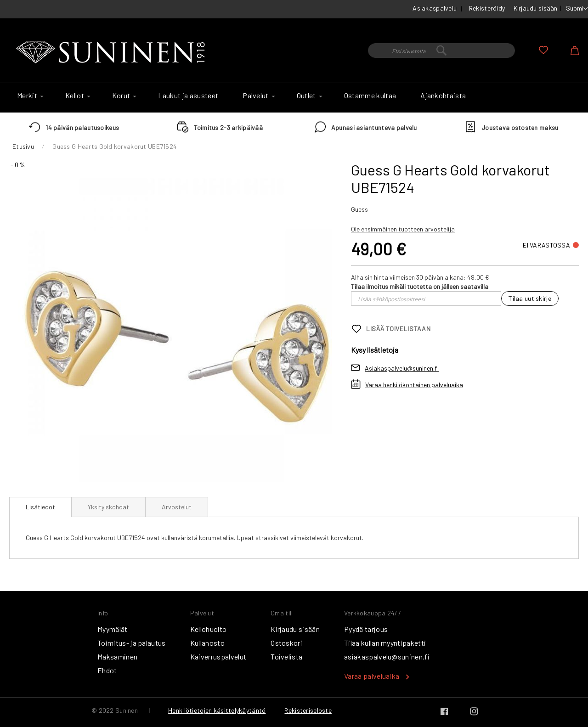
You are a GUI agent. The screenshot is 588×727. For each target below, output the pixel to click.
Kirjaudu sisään (536, 8)
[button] (577, 9)
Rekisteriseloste (308, 710)
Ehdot (107, 670)
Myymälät (113, 629)
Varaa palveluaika (372, 676)
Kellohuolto (209, 629)
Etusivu (23, 146)
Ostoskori (286, 643)
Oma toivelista (543, 50)
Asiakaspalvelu (435, 8)
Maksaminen (117, 657)
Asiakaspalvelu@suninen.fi (402, 368)
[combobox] (441, 51)
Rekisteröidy (487, 8)
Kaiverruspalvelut (218, 657)
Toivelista (286, 657)
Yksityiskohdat (108, 507)
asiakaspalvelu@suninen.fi (387, 657)
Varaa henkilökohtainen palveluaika (414, 385)
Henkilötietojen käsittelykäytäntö (217, 710)
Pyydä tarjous (366, 629)
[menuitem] (29, 96)
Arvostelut (177, 507)
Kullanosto (207, 643)
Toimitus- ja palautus (132, 643)
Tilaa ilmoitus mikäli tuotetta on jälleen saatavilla (420, 286)
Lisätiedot (40, 507)
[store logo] (113, 53)
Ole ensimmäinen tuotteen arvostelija (403, 229)
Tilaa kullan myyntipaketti (385, 643)
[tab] (40, 507)
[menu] (294, 98)
